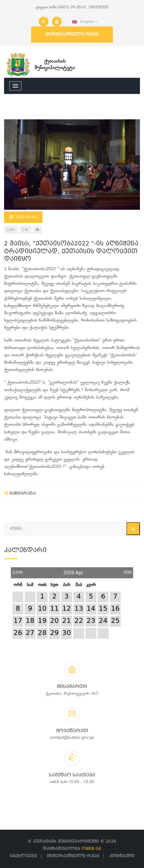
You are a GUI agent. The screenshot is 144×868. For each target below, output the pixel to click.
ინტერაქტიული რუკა (72, 34)
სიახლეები (23, 856)
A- (25, 230)
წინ (128, 571)
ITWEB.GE (91, 849)
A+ (11, 230)
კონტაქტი (122, 856)
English (85, 22)
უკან (17, 571)
